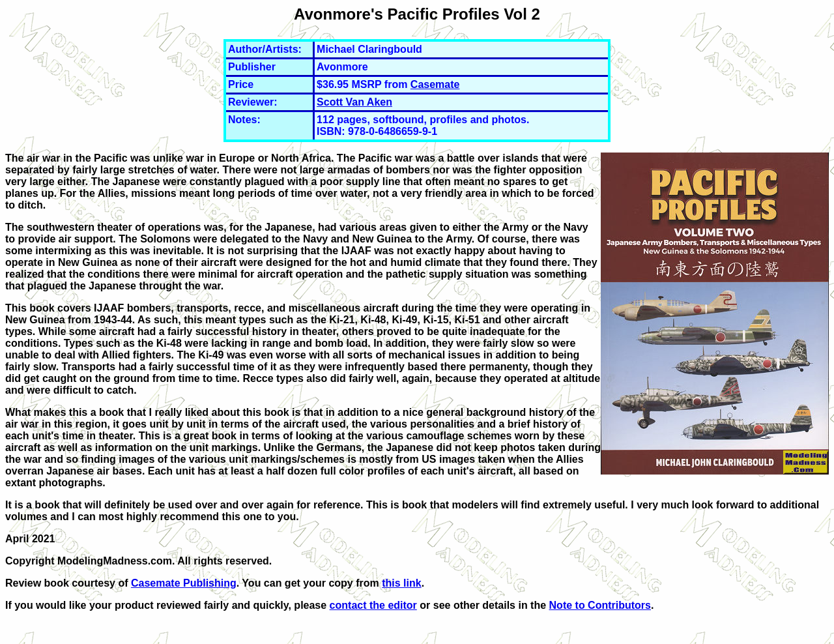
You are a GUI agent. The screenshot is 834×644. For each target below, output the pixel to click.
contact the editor (373, 605)
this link (401, 583)
